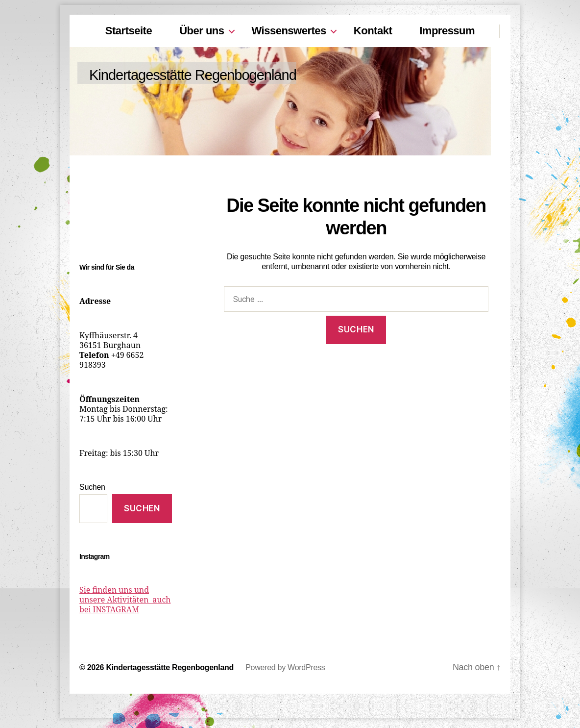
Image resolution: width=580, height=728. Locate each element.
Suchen (92, 487)
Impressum (447, 31)
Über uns (202, 31)
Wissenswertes (289, 31)
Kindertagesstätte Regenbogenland (193, 75)
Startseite (129, 31)
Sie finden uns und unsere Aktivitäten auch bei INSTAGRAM (125, 600)
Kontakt (373, 31)
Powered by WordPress (285, 667)
